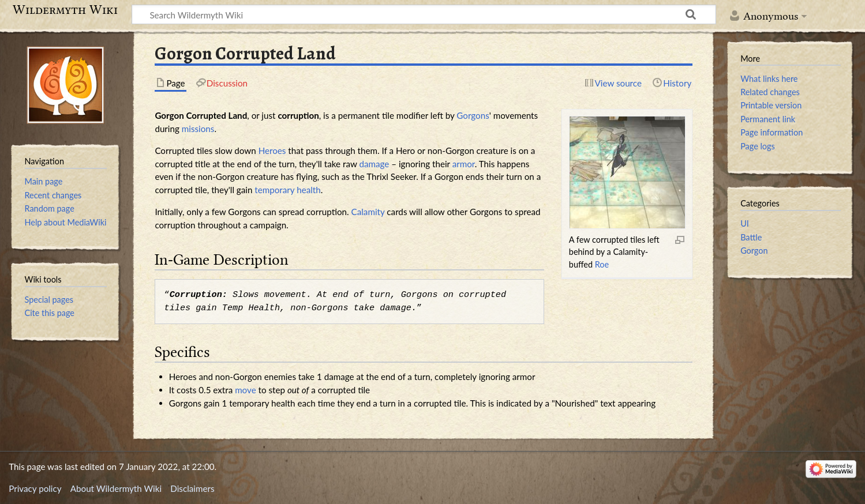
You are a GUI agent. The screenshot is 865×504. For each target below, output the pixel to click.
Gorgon (754, 251)
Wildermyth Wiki (65, 10)
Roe (602, 264)
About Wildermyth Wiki (116, 488)
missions (198, 129)
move (246, 390)
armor (464, 164)
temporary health (287, 190)
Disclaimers (192, 488)
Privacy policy (35, 488)
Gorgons (473, 115)
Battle (751, 237)
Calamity (368, 212)
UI (745, 223)
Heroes (272, 151)
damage (374, 164)
